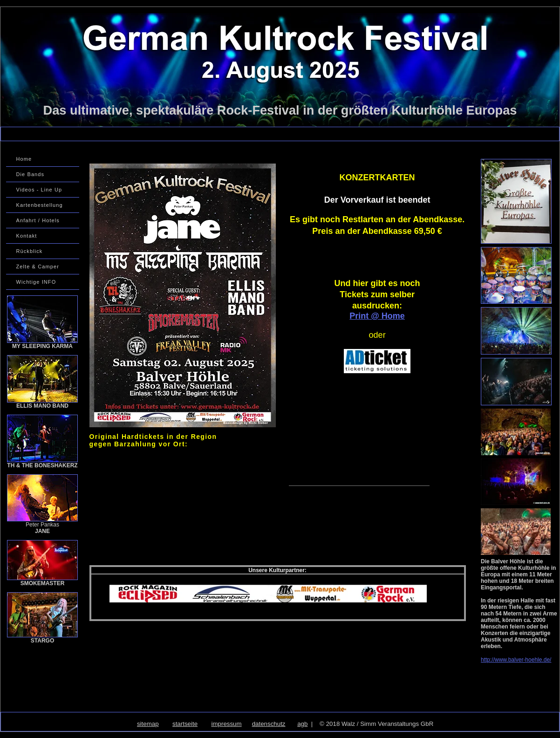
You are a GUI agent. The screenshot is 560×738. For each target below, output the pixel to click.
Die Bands (31, 174)
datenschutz (269, 724)
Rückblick (30, 251)
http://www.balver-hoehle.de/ (516, 660)
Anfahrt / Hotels (38, 220)
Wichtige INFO (36, 282)
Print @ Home (377, 316)
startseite (185, 724)
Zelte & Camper (38, 266)
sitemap (148, 724)
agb (302, 724)
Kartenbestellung (40, 205)
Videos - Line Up (39, 190)
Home (24, 159)
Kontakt (27, 236)
